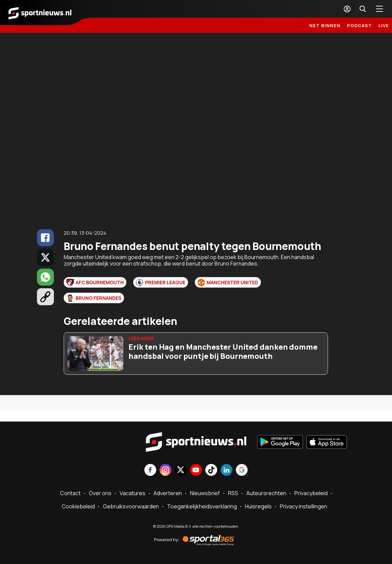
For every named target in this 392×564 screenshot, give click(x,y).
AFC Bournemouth (95, 283)
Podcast (359, 25)
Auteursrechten (266, 493)
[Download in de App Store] (327, 443)
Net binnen (325, 25)
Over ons (100, 493)
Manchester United (228, 283)
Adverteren (168, 493)
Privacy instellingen (304, 506)
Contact (70, 493)
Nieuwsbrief (205, 493)
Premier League (161, 283)
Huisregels (258, 506)
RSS (233, 493)
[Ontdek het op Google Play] (280, 443)
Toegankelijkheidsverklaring (202, 506)
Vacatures (132, 493)
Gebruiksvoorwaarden (131, 506)
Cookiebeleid (78, 506)
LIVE (384, 25)
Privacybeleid (311, 493)
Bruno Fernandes (94, 298)
